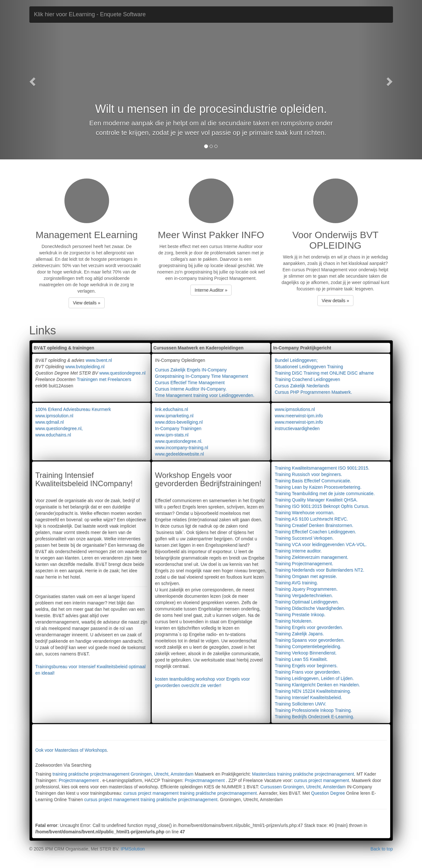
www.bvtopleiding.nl (85, 367)
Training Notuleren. (294, 621)
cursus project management (322, 780)
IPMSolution (133, 849)
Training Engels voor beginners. (306, 666)
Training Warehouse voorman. (304, 513)
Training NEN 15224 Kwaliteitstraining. (313, 691)
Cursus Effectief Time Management (190, 383)
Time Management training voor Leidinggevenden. (205, 395)
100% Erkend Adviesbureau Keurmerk (73, 409)
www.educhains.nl (53, 435)
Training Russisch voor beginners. (308, 474)
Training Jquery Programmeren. (306, 589)
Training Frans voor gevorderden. (308, 672)
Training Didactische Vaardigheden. (310, 608)
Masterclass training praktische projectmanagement (303, 774)
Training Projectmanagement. (304, 564)
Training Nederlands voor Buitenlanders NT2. (319, 570)
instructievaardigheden (297, 428)
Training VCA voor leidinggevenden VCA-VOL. (321, 544)
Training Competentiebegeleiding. (308, 646)
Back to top (381, 849)
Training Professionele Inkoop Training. (313, 710)
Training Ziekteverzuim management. (311, 557)
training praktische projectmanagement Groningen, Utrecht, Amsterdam (123, 774)
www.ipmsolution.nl (54, 416)
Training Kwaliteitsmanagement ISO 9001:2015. (322, 468)
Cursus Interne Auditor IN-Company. (191, 389)
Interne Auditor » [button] (211, 290)
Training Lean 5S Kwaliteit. (301, 659)
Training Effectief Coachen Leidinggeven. (315, 532)
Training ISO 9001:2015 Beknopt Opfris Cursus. (322, 506)
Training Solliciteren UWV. (300, 704)
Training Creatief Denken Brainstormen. (314, 525)
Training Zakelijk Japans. (299, 634)
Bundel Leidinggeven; (296, 360)
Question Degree (328, 793)
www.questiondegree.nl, (59, 428)
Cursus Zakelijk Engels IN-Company (191, 370)
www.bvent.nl (99, 360)
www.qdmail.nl (50, 422)
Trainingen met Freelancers (104, 379)
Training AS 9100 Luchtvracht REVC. (311, 519)
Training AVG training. (296, 583)
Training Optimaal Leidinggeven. (307, 602)
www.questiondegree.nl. (179, 441)
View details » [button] (86, 303)
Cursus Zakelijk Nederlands (302, 386)
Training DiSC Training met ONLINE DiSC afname (324, 373)
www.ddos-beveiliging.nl (179, 422)
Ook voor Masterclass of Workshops (71, 750)
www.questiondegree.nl (122, 373)
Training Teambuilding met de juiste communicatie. (325, 493)
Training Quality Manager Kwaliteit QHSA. (316, 500)
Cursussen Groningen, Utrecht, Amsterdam (303, 787)
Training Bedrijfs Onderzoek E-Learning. (314, 717)
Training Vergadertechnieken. (304, 595)
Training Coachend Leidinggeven (307, 379)
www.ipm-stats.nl (172, 435)
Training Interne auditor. (298, 551)
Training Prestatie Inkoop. (300, 615)
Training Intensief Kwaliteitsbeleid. (308, 697)
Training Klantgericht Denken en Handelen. (317, 685)
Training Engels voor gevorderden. (309, 627)
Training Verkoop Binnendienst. (306, 653)
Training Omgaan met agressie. (306, 576)
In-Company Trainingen (178, 428)
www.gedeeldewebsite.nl (179, 454)
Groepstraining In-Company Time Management (202, 376)
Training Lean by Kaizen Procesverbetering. (318, 487)
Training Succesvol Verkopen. (304, 538)
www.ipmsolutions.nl (295, 409)
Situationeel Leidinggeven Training (309, 367)
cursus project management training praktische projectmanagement (190, 793)
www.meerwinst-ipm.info (299, 416)
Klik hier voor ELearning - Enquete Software (90, 14)
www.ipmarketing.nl (174, 416)
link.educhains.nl (172, 409)
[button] (32, 80)
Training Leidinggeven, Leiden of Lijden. (314, 678)
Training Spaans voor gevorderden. (310, 640)
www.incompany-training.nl (182, 448)
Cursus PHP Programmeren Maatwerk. (313, 392)
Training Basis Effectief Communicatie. (313, 481)
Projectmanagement (79, 780)
